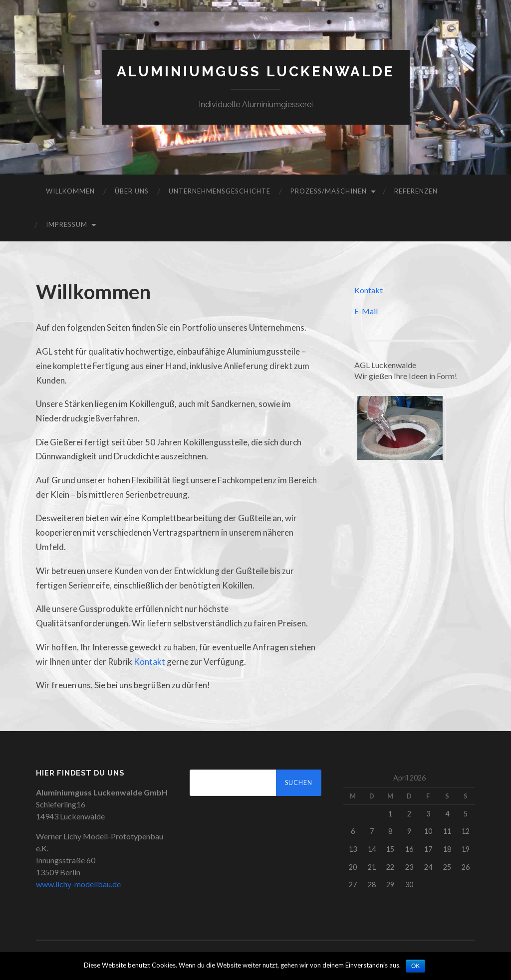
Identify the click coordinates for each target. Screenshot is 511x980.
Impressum (67, 224)
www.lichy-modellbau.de (78, 884)
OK (415, 966)
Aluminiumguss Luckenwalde (256, 72)
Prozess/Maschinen (329, 191)
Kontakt (149, 662)
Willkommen (70, 191)
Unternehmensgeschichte (220, 191)
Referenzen (416, 191)
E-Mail (366, 311)
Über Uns (132, 191)
